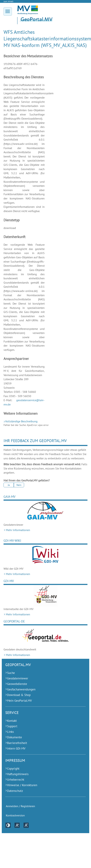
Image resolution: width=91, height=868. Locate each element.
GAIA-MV (9, 497)
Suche (11, 673)
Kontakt (12, 721)
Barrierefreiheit (17, 743)
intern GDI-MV (16, 748)
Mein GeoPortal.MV (19, 701)
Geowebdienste (17, 684)
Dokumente (15, 737)
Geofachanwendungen (21, 689)
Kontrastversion (15, 815)
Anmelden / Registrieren (20, 806)
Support (12, 726)
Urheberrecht (16, 780)
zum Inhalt (8, 1)
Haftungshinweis (18, 774)
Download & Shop (19, 695)
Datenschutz (15, 791)
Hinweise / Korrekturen (22, 785)
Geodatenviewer (18, 678)
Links (10, 732)
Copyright (13, 769)
